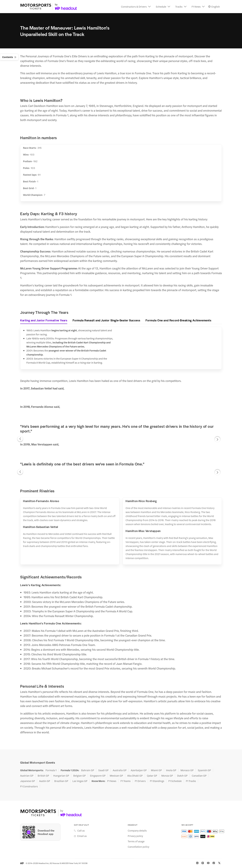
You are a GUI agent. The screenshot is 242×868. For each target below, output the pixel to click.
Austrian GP (27, 776)
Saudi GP (103, 771)
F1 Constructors (29, 787)
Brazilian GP (61, 781)
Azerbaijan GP (139, 771)
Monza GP (167, 776)
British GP (43, 776)
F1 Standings (157, 781)
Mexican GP (116, 776)
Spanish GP (204, 771)
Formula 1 (51, 771)
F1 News (112, 781)
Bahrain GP (88, 771)
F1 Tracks (191, 781)
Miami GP (156, 771)
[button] (136, 7)
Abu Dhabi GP (135, 776)
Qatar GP (152, 776)
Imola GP (171, 771)
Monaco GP (187, 771)
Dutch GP (182, 776)
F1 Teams (126, 781)
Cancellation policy (138, 847)
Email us (82, 836)
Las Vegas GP (80, 781)
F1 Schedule (175, 781)
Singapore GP (98, 776)
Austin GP (45, 781)
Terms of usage (136, 842)
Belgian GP (79, 776)
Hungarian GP (61, 776)
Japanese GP (28, 781)
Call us (81, 831)
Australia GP (120, 771)
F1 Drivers (140, 781)
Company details (137, 831)
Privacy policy (135, 836)
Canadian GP (199, 776)
